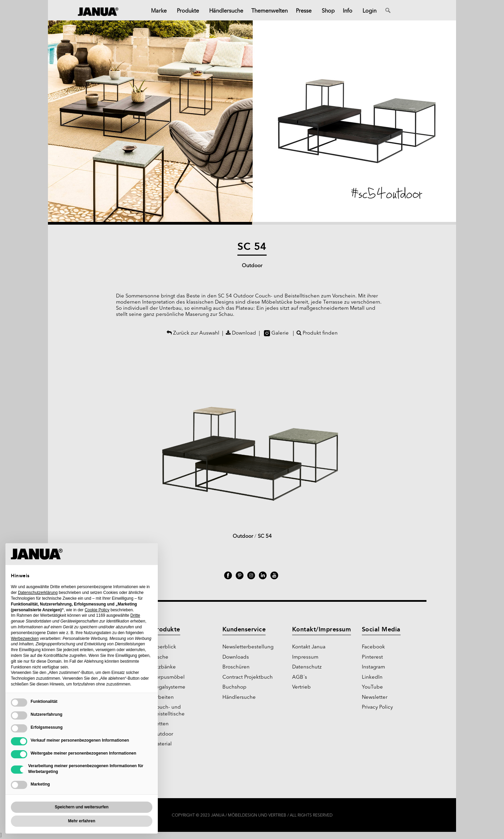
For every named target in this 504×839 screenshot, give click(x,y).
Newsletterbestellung (248, 647)
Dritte (135, 615)
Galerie (276, 333)
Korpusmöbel (169, 677)
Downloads (236, 657)
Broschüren (236, 667)
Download (241, 333)
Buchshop (234, 687)
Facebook (373, 647)
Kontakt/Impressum (322, 629)
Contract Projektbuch (248, 677)
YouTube (372, 687)
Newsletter (375, 698)
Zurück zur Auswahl (193, 333)
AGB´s (300, 677)
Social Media (381, 629)
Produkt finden (317, 333)
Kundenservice (244, 629)
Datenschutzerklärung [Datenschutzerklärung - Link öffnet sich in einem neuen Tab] (38, 593)
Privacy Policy (377, 707)
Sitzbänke (164, 667)
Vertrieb (301, 687)
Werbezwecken (25, 639)
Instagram (373, 667)
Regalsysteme (169, 687)
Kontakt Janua (309, 647)
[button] (150, 123)
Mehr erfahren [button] (82, 821)
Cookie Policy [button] (97, 610)
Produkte (166, 629)
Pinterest (372, 657)
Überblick (164, 647)
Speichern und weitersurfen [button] (82, 807)
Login (369, 11)
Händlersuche (239, 698)
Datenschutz (307, 667)
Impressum (305, 657)
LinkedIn (372, 677)
